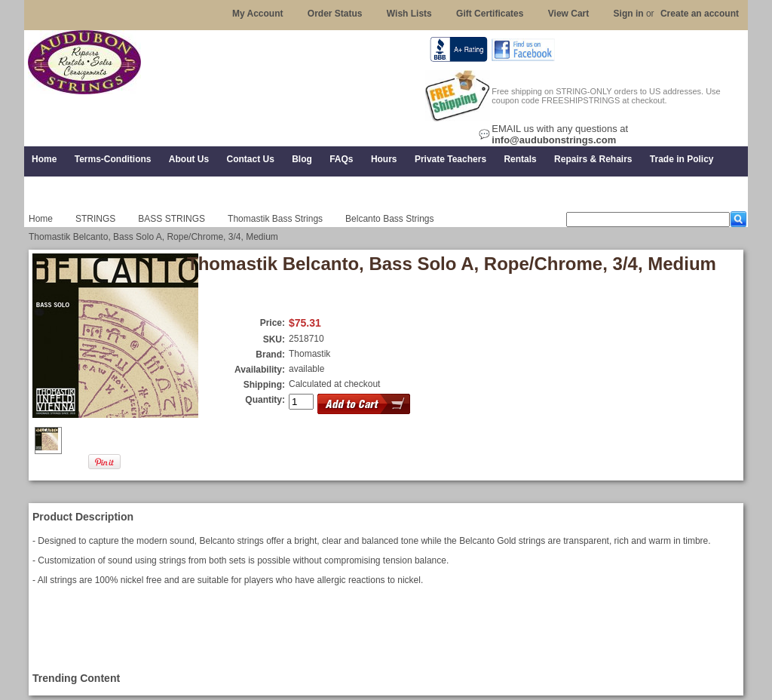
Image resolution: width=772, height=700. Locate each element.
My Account (258, 14)
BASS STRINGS (172, 219)
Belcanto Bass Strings (389, 219)
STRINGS (95, 219)
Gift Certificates (490, 14)
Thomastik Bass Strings (275, 219)
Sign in (629, 14)
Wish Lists (409, 14)
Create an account (700, 14)
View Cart (568, 14)
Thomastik (309, 354)
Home (41, 219)
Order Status (335, 14)
